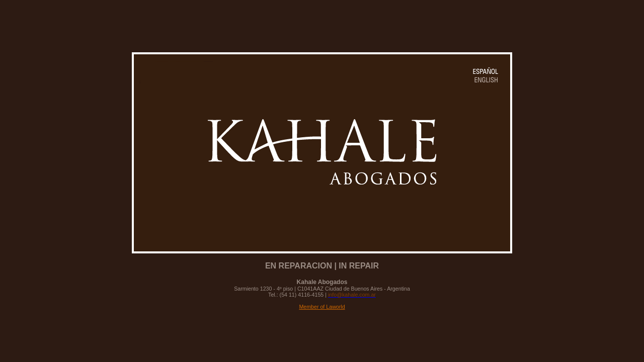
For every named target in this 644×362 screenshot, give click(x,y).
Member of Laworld (322, 307)
